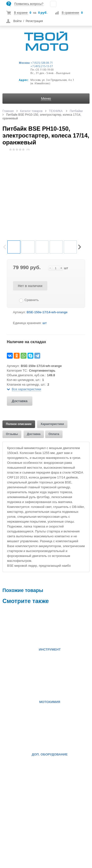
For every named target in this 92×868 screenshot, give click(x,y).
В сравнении (70, 13)
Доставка (20, 401)
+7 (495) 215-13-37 (42, 66)
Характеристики (52, 424)
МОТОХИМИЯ (50, 702)
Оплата (54, 434)
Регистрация (34, 21)
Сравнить (32, 300)
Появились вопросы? (29, 4)
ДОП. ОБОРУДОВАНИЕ (50, 755)
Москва (24, 63)
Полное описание (19, 424)
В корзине (21, 13)
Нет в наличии (30, 286)
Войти (17, 21)
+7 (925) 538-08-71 (42, 63)
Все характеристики (26, 389)
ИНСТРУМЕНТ (50, 650)
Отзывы (12, 434)
